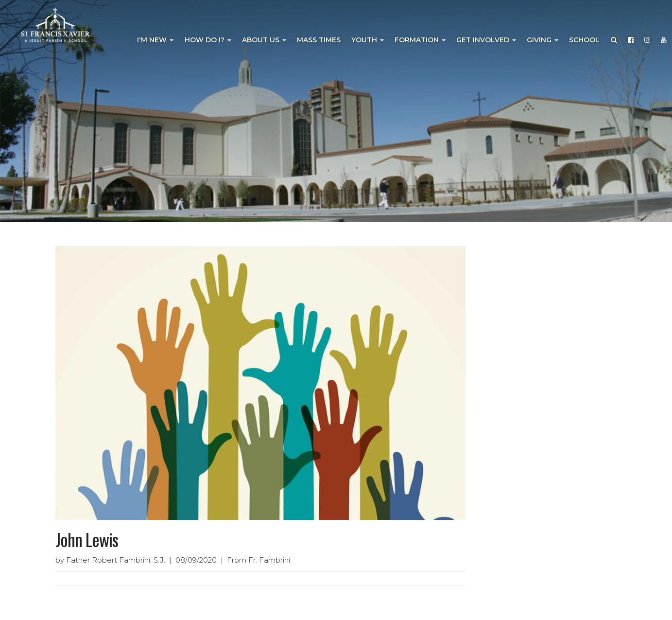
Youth (368, 40)
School (584, 40)
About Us (264, 40)
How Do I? (208, 40)
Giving (543, 40)
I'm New (155, 40)
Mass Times (319, 40)
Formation (420, 40)
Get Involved (486, 40)
